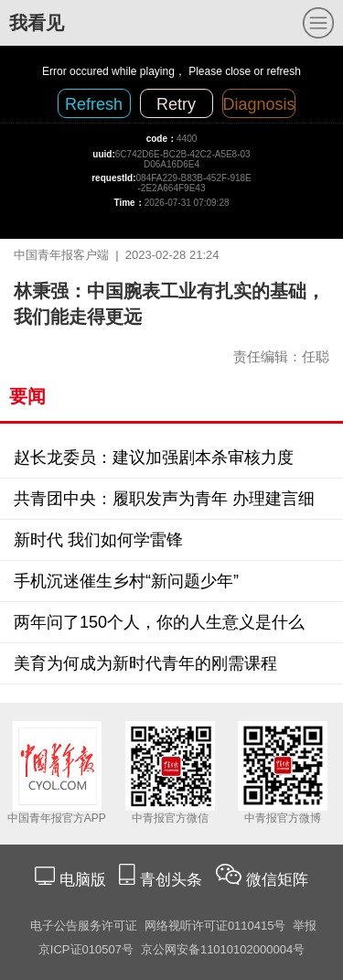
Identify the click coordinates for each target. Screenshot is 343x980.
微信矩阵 (277, 880)
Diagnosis (259, 104)
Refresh (94, 104)
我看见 (37, 23)
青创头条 (173, 880)
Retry (176, 104)
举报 (305, 926)
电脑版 (82, 880)
